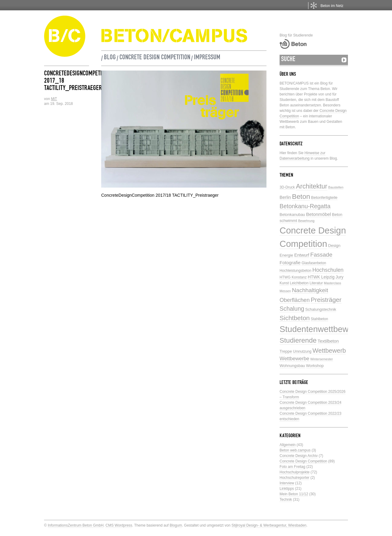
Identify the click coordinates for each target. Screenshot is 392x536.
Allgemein (288, 445)
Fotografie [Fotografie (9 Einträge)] (290, 263)
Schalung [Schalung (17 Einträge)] (292, 309)
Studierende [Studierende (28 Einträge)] (298, 340)
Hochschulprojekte (295, 472)
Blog (110, 58)
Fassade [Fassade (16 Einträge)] (321, 255)
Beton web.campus (295, 450)
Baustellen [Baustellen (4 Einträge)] (336, 187)
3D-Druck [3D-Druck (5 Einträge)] (287, 187)
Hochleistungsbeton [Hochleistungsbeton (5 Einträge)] (296, 271)
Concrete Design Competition (155, 58)
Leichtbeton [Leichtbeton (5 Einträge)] (299, 283)
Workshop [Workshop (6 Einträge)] (315, 366)
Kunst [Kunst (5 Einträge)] (284, 283)
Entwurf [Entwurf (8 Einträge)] (302, 255)
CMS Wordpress (119, 525)
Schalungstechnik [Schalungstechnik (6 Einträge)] (321, 309)
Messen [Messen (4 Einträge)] (285, 291)
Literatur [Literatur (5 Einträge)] (316, 283)
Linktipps (287, 489)
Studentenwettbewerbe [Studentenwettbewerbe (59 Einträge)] (322, 329)
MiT (54, 99)
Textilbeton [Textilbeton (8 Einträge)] (328, 341)
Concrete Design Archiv (299, 456)
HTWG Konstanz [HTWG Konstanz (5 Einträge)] (293, 277)
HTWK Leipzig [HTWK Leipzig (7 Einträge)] (321, 277)
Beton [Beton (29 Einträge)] (301, 196)
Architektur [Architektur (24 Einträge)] (312, 186)
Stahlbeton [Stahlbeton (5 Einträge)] (320, 319)
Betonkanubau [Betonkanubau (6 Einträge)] (292, 214)
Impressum (207, 58)
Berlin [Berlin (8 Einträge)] (285, 197)
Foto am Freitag (292, 467)
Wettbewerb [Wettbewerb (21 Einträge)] (329, 350)
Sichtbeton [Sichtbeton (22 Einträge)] (295, 318)
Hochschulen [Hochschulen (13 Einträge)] (328, 270)
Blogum (176, 525)
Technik (286, 500)
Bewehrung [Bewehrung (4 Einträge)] (306, 221)
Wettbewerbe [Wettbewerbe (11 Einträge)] (294, 359)
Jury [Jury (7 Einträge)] (339, 277)
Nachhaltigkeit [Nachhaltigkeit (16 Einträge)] (310, 290)
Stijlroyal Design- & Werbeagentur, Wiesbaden (269, 525)
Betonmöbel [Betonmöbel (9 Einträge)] (318, 214)
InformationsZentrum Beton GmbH (76, 525)
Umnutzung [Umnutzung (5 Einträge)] (302, 351)
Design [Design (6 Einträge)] (334, 246)
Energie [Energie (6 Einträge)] (286, 255)
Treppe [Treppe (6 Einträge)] (286, 351)
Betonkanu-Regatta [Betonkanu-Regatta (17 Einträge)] (305, 206)
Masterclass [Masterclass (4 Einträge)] (333, 283)
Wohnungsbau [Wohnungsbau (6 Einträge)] (292, 366)
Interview (287, 483)
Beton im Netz (332, 6)
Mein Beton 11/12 (294, 494)
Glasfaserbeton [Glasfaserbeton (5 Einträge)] (314, 263)
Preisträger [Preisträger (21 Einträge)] (326, 300)
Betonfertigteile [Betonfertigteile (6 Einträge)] (324, 197)
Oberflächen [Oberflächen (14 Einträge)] (295, 300)
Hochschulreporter (294, 478)
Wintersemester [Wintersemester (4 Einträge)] (322, 359)
